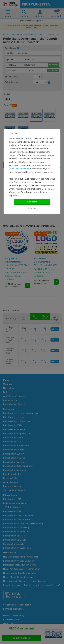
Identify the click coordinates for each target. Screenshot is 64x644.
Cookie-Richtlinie (39, 165)
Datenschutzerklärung (19, 169)
